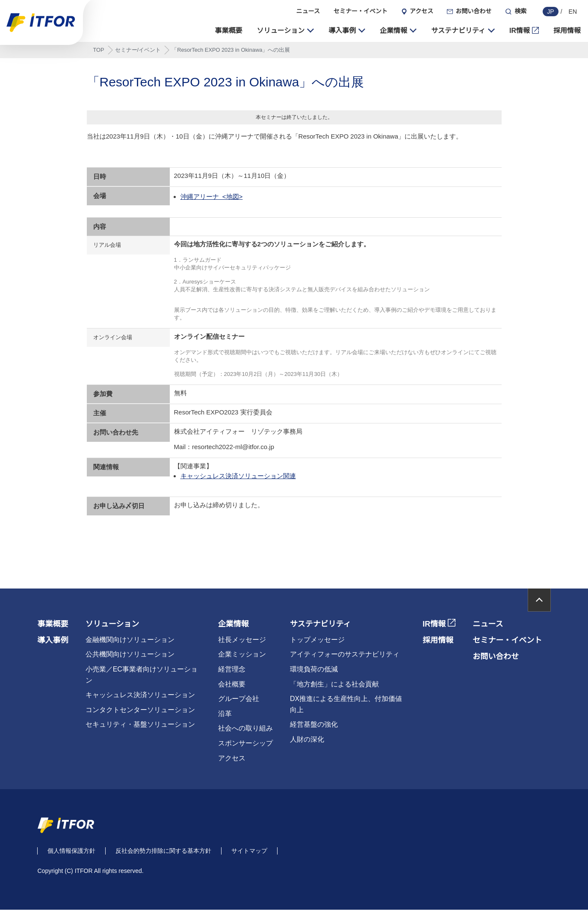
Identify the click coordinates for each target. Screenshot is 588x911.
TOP (99, 51)
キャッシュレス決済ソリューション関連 (238, 477)
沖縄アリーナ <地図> (212, 198)
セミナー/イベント (138, 51)
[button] (286, 32)
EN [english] (573, 12)
